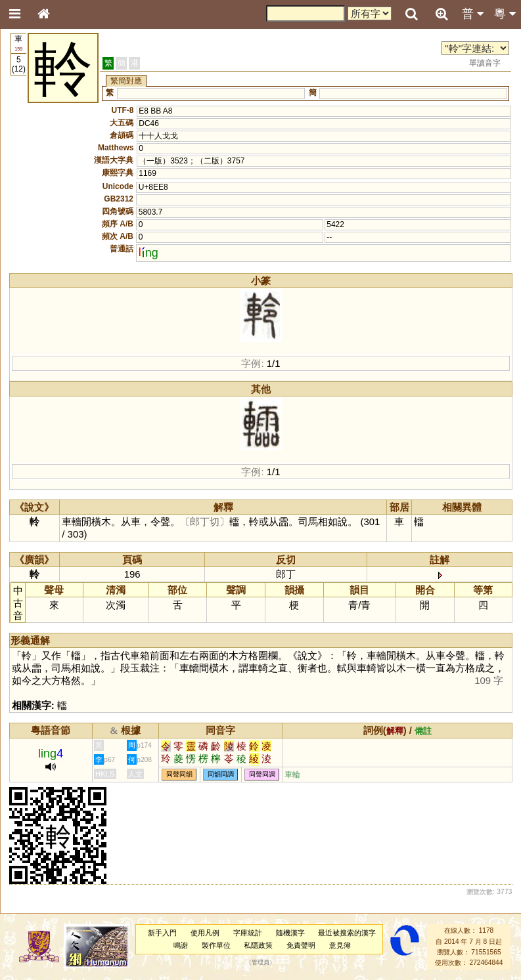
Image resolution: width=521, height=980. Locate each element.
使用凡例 (205, 933)
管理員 (260, 963)
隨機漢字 (290, 933)
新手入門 (162, 933)
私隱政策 (258, 945)
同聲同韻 (179, 775)
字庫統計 (248, 933)
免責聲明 (301, 945)
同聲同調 (262, 775)
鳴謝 (181, 945)
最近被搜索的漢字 (347, 933)
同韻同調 (221, 775)
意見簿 (340, 945)
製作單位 (216, 945)
